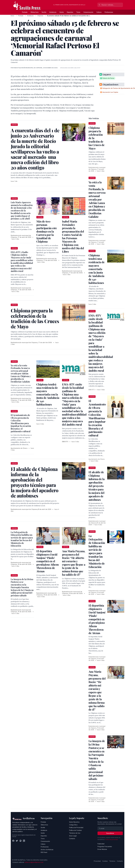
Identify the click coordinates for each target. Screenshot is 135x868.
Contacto (72, 839)
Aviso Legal (73, 836)
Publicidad (101, 844)
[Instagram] (20, 841)
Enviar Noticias (102, 849)
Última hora (35, 12)
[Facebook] (13, 841)
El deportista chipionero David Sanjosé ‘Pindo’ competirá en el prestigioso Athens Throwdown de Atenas (48, 561)
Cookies (105, 861)
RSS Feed (44, 852)
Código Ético (73, 825)
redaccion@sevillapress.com (34, 862)
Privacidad (97, 861)
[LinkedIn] (24, 841)
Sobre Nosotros (74, 822)
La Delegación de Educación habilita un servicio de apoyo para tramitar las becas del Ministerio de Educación (22, 539)
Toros (78, 12)
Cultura (99, 12)
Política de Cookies (75, 830)
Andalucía (53, 12)
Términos (112, 861)
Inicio (12, 16)
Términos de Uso (75, 833)
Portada (25, 12)
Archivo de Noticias (47, 850)
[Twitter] (17, 841)
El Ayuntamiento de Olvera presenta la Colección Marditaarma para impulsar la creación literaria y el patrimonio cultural (21, 423)
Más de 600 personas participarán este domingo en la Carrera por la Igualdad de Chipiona (47, 231)
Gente (62, 12)
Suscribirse (110, 833)
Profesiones (109, 12)
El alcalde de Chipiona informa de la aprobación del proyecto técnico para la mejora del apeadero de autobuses (97, 486)
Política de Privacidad (76, 828)
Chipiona (40, 16)
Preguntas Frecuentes (105, 846)
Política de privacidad (112, 840)
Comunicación (88, 12)
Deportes (70, 12)
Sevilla (44, 12)
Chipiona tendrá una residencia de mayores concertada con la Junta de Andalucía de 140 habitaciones (48, 394)
